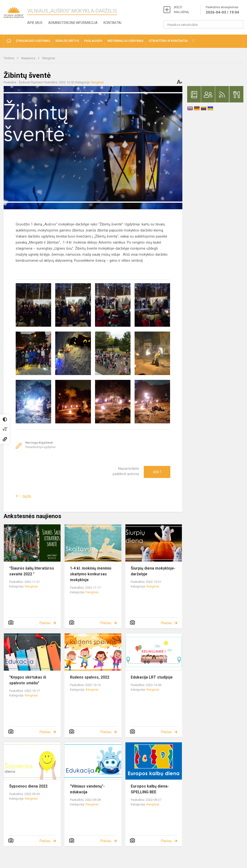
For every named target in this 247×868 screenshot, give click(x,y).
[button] (9, 41)
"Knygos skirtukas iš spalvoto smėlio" (28, 680)
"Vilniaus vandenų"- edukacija (87, 789)
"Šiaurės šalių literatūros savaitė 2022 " (32, 571)
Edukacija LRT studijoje (152, 677)
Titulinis (9, 58)
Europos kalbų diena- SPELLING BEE (150, 789)
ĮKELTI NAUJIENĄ (181, 10)
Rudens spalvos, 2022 (90, 677)
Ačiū (157, 472)
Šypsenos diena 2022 (28, 786)
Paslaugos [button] (93, 41)
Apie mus (35, 23)
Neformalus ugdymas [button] (125, 41)
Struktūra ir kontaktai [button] (168, 41)
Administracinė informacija (73, 23)
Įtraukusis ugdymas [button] (33, 41)
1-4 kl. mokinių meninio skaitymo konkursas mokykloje (91, 574)
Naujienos (29, 58)
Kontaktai (112, 23)
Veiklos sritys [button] (67, 41)
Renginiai (49, 58)
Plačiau (45, 623)
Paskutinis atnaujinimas (222, 10)
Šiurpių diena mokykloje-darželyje (153, 571)
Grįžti (27, 496)
